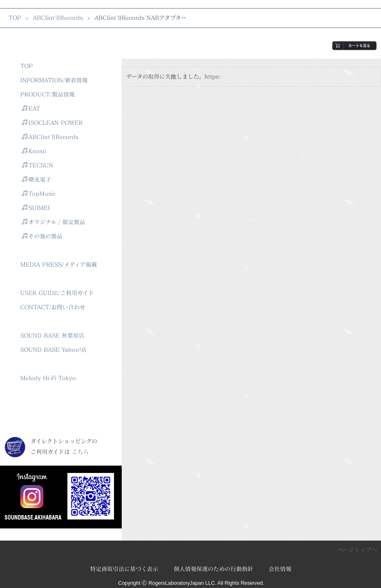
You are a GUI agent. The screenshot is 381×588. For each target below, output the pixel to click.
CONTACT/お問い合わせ (53, 307)
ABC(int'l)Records (58, 18)
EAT (31, 108)
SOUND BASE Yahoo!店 (54, 350)
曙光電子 (36, 179)
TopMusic (39, 194)
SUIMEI (36, 208)
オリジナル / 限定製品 (53, 222)
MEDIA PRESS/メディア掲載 (59, 264)
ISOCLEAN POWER (52, 123)
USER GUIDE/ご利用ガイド (57, 293)
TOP (15, 18)
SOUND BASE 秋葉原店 (52, 335)
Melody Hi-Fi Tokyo (48, 378)
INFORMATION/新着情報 (54, 80)
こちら (80, 452)
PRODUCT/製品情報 (47, 94)
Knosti (34, 151)
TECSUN (37, 165)
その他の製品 (42, 236)
